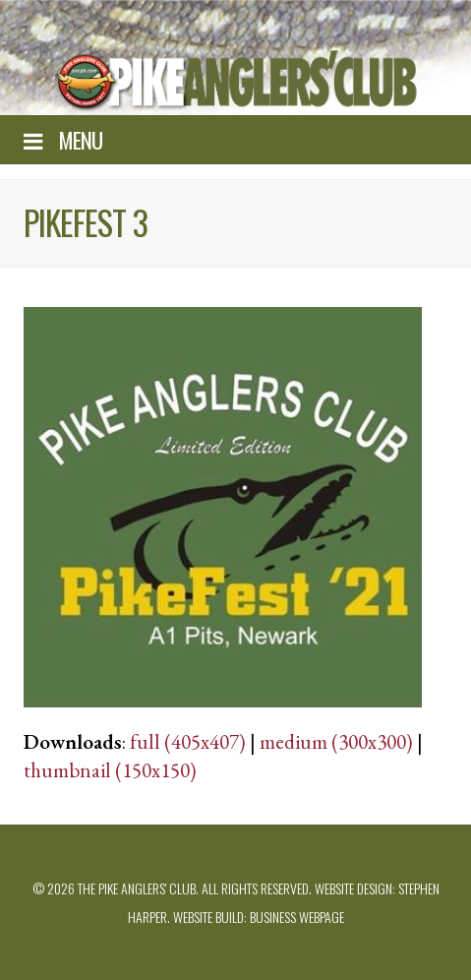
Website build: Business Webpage (259, 917)
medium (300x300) (336, 741)
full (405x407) (188, 741)
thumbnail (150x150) (110, 770)
